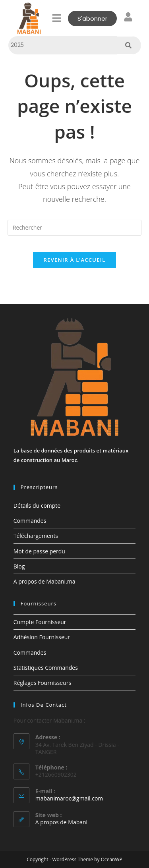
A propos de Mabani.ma (45, 581)
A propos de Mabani (61, 822)
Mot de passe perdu (39, 551)
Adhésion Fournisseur (42, 637)
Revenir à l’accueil (74, 260)
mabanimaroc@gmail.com (69, 798)
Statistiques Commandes (46, 668)
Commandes (30, 521)
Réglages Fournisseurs (42, 683)
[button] (56, 18)
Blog (19, 566)
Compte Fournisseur (40, 622)
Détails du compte (37, 506)
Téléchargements (36, 536)
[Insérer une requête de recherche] (75, 228)
